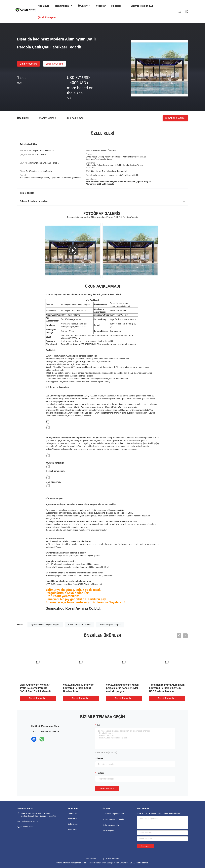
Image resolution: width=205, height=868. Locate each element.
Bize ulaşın (72, 830)
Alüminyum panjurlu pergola (113, 814)
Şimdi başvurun (107, 789)
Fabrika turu (73, 819)
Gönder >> (145, 846)
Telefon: (100, 773)
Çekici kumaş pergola (111, 825)
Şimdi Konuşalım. (28, 64)
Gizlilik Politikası (113, 859)
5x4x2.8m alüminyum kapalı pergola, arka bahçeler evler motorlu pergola (122, 688)
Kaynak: (100, 758)
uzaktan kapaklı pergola (110, 625)
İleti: (99, 725)
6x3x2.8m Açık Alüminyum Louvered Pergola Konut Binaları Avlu (79, 688)
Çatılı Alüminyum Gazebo (79, 625)
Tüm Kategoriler (109, 831)
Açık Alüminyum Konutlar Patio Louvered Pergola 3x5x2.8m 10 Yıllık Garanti (35, 688)
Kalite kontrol (73, 824)
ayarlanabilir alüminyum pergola (45, 625)
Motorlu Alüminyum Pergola (113, 819)
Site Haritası (91, 859)
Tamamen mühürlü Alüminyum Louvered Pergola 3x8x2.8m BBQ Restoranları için (167, 688)
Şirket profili (73, 813)
